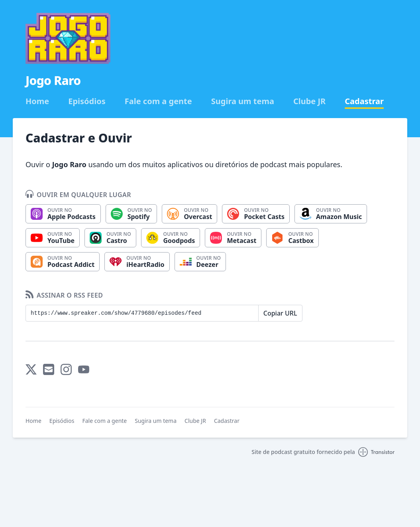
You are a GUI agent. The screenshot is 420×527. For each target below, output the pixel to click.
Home (37, 101)
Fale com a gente (158, 101)
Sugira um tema (243, 101)
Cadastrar (364, 101)
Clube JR (309, 101)
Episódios (87, 101)
